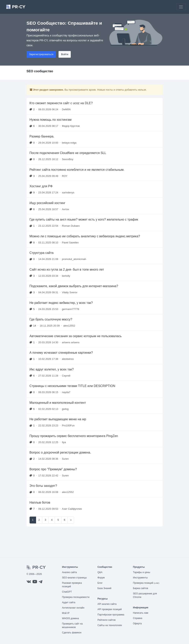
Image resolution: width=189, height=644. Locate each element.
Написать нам (141, 613)
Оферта (137, 624)
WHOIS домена (71, 618)
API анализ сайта (107, 604)
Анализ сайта (69, 572)
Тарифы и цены (142, 572)
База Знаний (105, 588)
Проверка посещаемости (76, 597)
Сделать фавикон (72, 633)
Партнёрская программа (111, 615)
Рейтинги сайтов (107, 620)
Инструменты (140, 578)
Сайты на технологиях (110, 625)
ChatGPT (67, 592)
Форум (101, 578)
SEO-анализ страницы (74, 578)
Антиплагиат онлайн (73, 608)
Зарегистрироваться (41, 54)
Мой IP (66, 613)
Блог (100, 583)
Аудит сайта (69, 602)
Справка (138, 618)
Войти (65, 54)
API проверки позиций (110, 609)
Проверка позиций (146, 583)
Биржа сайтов (141, 588)
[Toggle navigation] (181, 7)
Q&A (100, 572)
